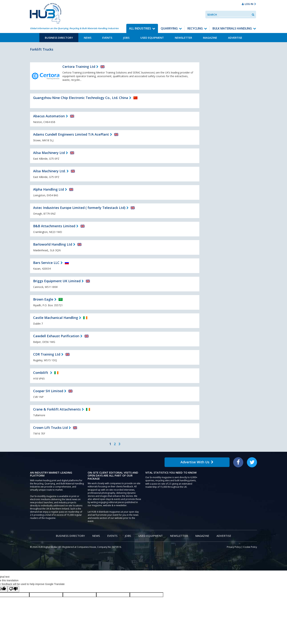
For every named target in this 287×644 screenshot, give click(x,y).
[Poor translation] (13, 589)
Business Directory (59, 38)
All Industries (140, 28)
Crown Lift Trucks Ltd (50, 428)
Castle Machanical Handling (56, 318)
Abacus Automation (49, 116)
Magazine (210, 38)
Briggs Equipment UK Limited (57, 281)
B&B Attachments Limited (54, 226)
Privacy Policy (234, 547)
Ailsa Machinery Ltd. (49, 171)
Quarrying (169, 28)
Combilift (41, 373)
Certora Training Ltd (79, 67)
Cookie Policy (250, 547)
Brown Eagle (43, 299)
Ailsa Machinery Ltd (49, 153)
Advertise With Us (197, 462)
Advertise (235, 38)
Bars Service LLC (46, 263)
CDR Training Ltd (47, 354)
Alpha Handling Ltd (49, 189)
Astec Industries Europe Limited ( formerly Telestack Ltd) (79, 208)
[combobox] (234, 15)
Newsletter (183, 38)
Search (212, 15)
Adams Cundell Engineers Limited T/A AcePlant (71, 134)
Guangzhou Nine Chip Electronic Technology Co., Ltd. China (81, 98)
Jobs (126, 38)
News (88, 38)
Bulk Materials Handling (232, 28)
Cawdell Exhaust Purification (56, 336)
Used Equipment (152, 38)
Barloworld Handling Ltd (53, 244)
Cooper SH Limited (48, 391)
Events (107, 38)
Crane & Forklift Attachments (57, 409)
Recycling (195, 28)
